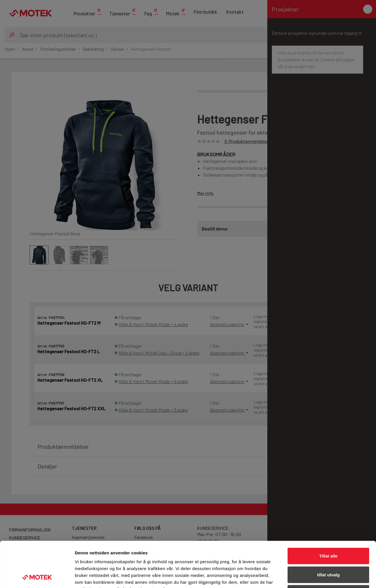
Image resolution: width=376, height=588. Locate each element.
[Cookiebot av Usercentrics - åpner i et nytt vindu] (37, 577)
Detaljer (304, 577)
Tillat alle (328, 513)
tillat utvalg (328, 532)
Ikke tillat (328, 550)
